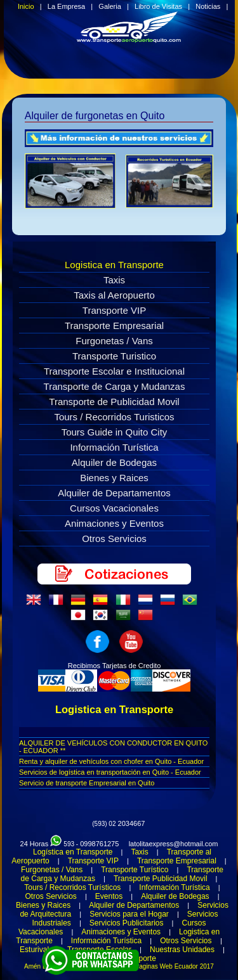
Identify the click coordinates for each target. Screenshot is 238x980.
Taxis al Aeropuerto (114, 295)
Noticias (208, 6)
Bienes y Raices (114, 478)
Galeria (109, 6)
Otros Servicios (114, 538)
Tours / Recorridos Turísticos (72, 887)
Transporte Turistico (114, 356)
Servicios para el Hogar (129, 914)
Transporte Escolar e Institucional (114, 371)
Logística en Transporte (73, 852)
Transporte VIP (114, 310)
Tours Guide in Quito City (115, 432)
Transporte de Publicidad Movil (114, 402)
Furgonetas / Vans (114, 341)
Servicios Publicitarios (127, 923)
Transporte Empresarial (114, 326)
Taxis (114, 280)
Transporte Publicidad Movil (161, 879)
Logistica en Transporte (114, 265)
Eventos (109, 896)
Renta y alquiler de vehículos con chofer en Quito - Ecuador (111, 761)
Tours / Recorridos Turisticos (114, 417)
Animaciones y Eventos (114, 523)
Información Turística (114, 447)
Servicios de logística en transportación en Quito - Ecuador (110, 772)
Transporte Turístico (135, 870)
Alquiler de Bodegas (114, 462)
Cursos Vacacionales (114, 508)
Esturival (34, 950)
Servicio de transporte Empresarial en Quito (87, 783)
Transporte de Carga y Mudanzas (115, 386)
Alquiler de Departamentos (114, 493)
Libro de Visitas (158, 6)
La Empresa (66, 6)
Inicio (26, 6)
